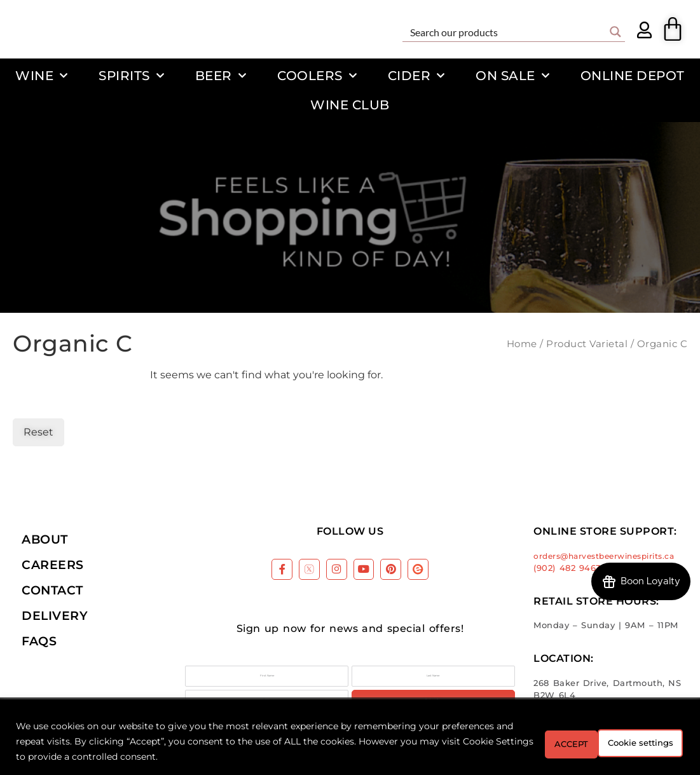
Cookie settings (552, 741)
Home (522, 344)
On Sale (512, 76)
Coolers (317, 76)
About (45, 539)
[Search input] (505, 32)
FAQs (39, 641)
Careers (53, 565)
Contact (52, 590)
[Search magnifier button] (615, 32)
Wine (42, 76)
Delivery (55, 615)
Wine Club (350, 105)
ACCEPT (648, 741)
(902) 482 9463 (567, 568)
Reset (38, 432)
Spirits (131, 76)
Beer (221, 76)
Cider (416, 76)
